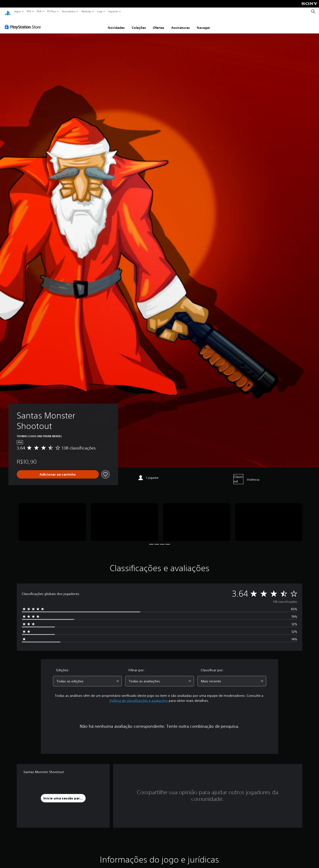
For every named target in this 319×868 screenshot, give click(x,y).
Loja (100, 11)
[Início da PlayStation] (8, 12)
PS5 (29, 11)
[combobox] (87, 677)
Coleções (139, 24)
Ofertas (159, 24)
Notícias (86, 11)
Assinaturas (181, 24)
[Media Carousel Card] (52, 518)
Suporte (113, 11)
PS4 (39, 11)
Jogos (17, 11)
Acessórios (69, 11)
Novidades (116, 24)
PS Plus (51, 11)
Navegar (203, 24)
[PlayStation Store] (24, 23)
